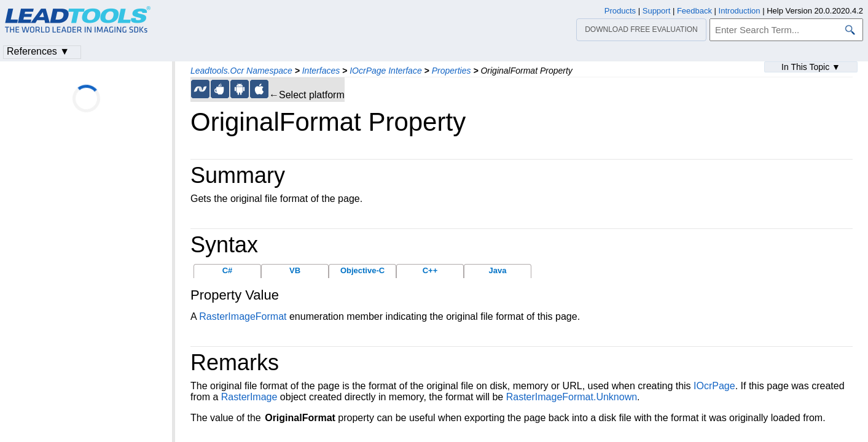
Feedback (694, 11)
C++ (430, 270)
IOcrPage (714, 386)
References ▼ (38, 51)
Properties (452, 71)
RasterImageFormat (243, 316)
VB (295, 270)
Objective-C (362, 270)
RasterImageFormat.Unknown (572, 397)
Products (620, 11)
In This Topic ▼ (811, 67)
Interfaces (321, 71)
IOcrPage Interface (386, 71)
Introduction (740, 11)
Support (657, 11)
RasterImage (249, 397)
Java (498, 270)
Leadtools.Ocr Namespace (241, 71)
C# (228, 270)
